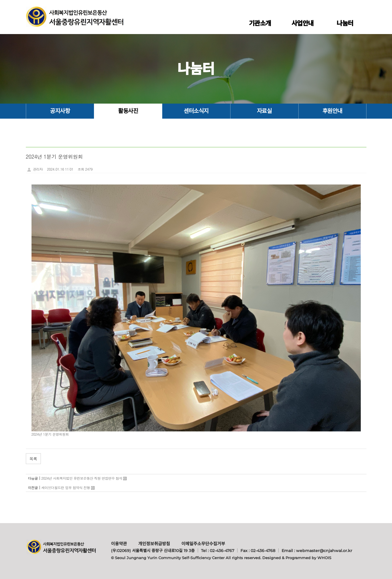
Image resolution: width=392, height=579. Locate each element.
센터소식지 (196, 111)
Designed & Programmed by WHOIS (297, 558)
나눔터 (345, 23)
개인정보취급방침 (154, 544)
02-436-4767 (222, 551)
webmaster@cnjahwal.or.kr (324, 551)
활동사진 (128, 111)
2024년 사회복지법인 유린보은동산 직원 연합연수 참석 (82, 478)
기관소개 (260, 23)
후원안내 (332, 111)
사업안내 (303, 23)
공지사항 (60, 111)
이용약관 (119, 544)
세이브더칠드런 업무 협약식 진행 (66, 487)
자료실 (264, 111)
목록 (33, 459)
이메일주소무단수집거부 (203, 544)
